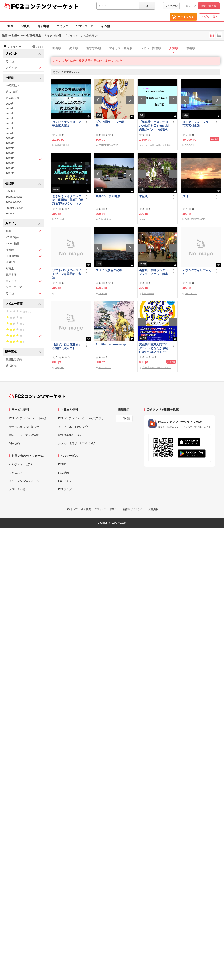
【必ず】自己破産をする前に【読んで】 (67, 346)
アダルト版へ (209, 17)
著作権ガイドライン (134, 509)
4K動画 (24, 250)
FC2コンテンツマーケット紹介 (28, 418)
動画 (10, 26)
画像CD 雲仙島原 (108, 196)
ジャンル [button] (23, 54)
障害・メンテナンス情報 (24, 435)
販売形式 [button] (23, 352)
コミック (62, 26)
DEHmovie (60, 219)
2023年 (10, 119)
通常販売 (11, 366)
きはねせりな (105, 368)
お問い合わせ (17, 489)
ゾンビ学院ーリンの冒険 (110, 124)
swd (144, 219)
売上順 (74, 48)
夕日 (185, 196)
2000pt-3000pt (15, 208)
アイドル (24, 68)
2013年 (10, 168)
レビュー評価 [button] (23, 304)
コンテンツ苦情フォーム (24, 481)
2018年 (10, 143)
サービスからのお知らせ (24, 427)
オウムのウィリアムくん (197, 272)
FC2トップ (72, 509)
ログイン (191, 6)
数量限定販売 (14, 359)
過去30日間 (13, 98)
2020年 (10, 133)
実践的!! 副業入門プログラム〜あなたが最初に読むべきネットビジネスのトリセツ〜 (153, 348)
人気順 (174, 48)
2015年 (24, 159)
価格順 (191, 48)
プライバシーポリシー (107, 509)
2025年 (10, 109)
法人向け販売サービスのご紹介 (77, 443)
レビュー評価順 (151, 48)
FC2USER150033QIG (195, 219)
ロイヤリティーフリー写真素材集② (197, 124)
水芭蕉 (143, 196)
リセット (38, 47)
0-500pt (10, 191)
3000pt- (10, 213)
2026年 (10, 104)
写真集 (25, 26)
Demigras (103, 294)
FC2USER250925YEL (109, 145)
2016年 (10, 153)
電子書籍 (43, 26)
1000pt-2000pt (15, 202)
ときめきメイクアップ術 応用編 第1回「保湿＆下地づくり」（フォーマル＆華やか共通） (68, 200)
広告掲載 (153, 509)
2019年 (10, 138)
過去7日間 (12, 92)
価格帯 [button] (23, 184)
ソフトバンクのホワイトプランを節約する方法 (67, 274)
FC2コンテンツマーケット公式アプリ (81, 418)
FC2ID (62, 464)
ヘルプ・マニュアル (21, 464)
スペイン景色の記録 (109, 270)
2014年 (10, 163)
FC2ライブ (65, 481)
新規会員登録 (209, 6)
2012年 (10, 173)
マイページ (171, 6)
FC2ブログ (65, 489)
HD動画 (10, 262)
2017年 (10, 148)
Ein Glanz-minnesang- (111, 344)
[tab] (137, 48)
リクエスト (16, 473)
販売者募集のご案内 (70, 435)
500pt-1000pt (14, 197)
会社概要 (86, 509)
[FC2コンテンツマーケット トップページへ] (37, 396)
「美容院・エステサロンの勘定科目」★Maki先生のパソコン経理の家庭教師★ (154, 126)
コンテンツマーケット (52, 6)
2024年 (10, 114)
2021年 (10, 128)
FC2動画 (64, 473)
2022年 (10, 123)
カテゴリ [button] (23, 224)
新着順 (57, 48)
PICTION (189, 145)
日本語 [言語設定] (126, 418)
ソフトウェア (85, 26)
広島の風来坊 (105, 219)
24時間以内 (13, 86)
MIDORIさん (191, 294)
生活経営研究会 (62, 145)
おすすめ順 (94, 48)
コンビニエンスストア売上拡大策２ (67, 124)
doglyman (59, 368)
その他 (105, 26)
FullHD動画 (24, 256)
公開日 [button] (23, 78)
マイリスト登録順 (121, 48)
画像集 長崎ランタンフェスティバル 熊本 (153, 272)
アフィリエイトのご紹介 (73, 427)
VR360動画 (13, 244)
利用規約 (15, 443)
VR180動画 (13, 237)
